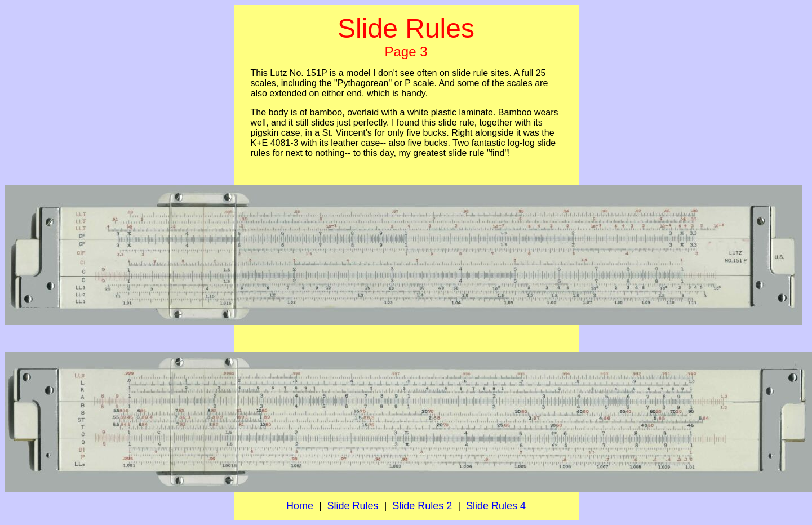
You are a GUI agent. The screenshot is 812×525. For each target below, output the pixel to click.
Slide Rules (353, 506)
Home (300, 506)
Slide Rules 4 (496, 506)
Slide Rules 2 (422, 506)
